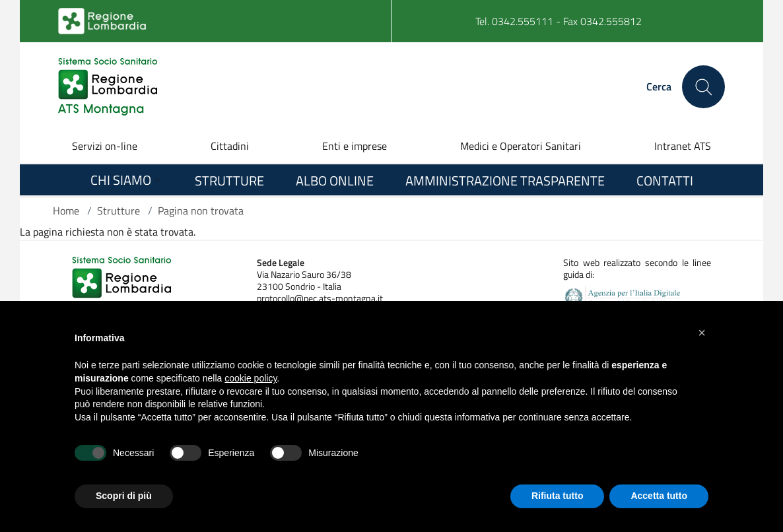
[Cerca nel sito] (703, 87)
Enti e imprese (355, 146)
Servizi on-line (105, 146)
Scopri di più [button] (124, 496)
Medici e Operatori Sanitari (521, 146)
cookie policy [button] (251, 378)
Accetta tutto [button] (659, 496)
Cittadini (230, 146)
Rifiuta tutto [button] (558, 496)
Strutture (119, 211)
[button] (702, 333)
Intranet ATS (683, 146)
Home (66, 211)
